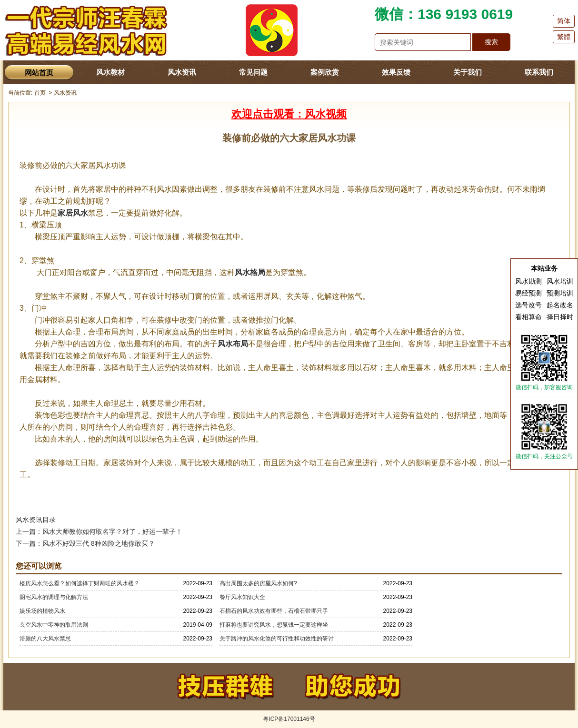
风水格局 (250, 272)
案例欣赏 (325, 72)
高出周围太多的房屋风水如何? (258, 583)
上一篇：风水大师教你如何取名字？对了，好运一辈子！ (99, 531)
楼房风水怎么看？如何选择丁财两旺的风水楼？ (80, 583)
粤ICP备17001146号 (289, 719)
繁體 (564, 37)
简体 (564, 21)
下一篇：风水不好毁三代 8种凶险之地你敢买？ (85, 543)
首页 (40, 93)
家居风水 (73, 213)
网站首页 (39, 73)
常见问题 (253, 72)
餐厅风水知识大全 (242, 597)
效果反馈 (396, 72)
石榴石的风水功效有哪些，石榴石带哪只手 (274, 611)
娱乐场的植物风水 (42, 611)
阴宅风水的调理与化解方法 (54, 597)
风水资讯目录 (36, 520)
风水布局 (233, 344)
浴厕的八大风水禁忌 (45, 639)
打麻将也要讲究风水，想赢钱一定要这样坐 (274, 625)
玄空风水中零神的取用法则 (54, 625)
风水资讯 (182, 72)
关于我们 (468, 72)
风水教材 (110, 72)
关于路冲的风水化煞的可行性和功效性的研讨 (277, 639)
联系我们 (539, 72)
